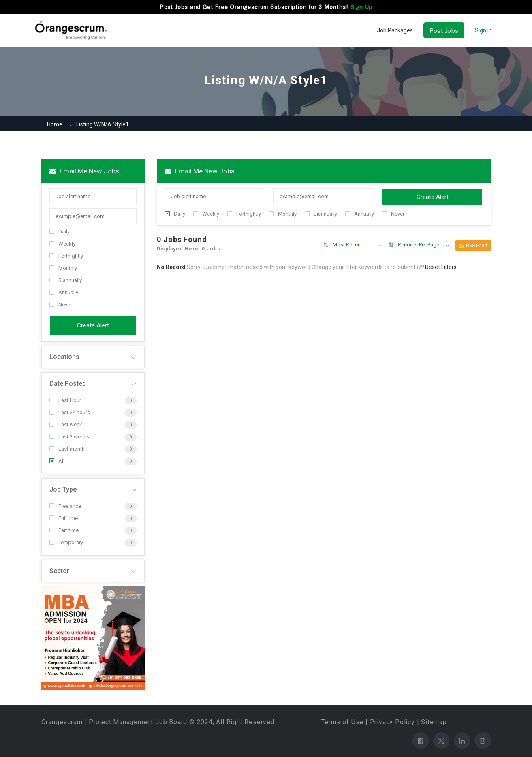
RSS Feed (473, 246)
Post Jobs (444, 30)
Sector (59, 571)
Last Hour (65, 400)
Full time (64, 518)
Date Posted (68, 384)
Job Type (63, 489)
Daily (60, 232)
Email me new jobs (84, 171)
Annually (64, 292)
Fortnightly (66, 256)
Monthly (63, 268)
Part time (64, 530)
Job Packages (395, 30)
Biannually (66, 280)
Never (61, 305)
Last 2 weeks (69, 437)
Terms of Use (343, 722)
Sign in (483, 30)
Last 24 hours (70, 412)
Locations (64, 357)
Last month (67, 449)
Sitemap (434, 722)
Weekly (62, 244)
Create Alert (93, 325)
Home (55, 124)
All (57, 461)
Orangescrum (62, 722)
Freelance (65, 506)
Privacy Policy (392, 722)
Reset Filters (441, 267)
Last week (66, 424)
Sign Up (362, 7)
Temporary (66, 542)
